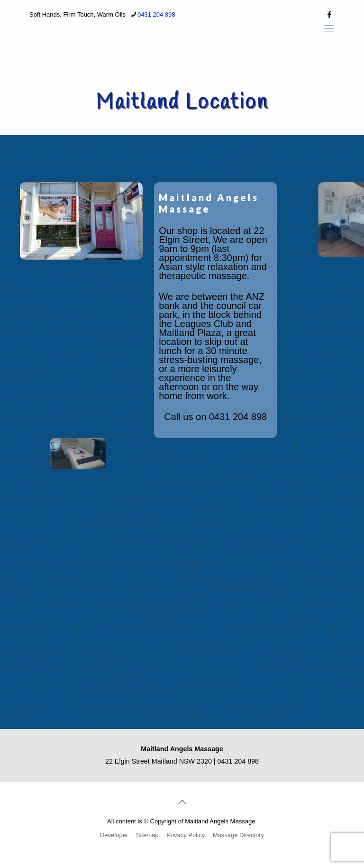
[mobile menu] (329, 29)
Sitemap (147, 835)
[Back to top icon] (182, 802)
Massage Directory (238, 835)
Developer (114, 835)
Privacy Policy (186, 835)
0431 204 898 (238, 417)
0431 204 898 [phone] (156, 14)
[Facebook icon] (329, 14)
